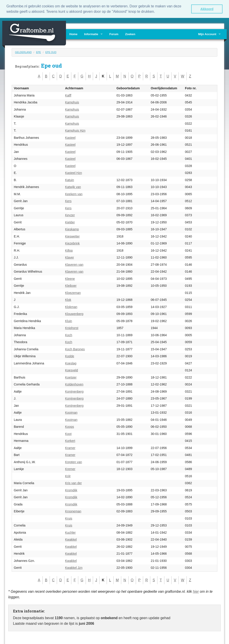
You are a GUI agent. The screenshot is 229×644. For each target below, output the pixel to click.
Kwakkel (71, 539)
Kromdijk (71, 490)
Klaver (70, 257)
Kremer (70, 469)
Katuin (70, 180)
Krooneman (73, 511)
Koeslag (71, 363)
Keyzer (70, 215)
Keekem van (74, 194)
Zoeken (130, 34)
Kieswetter (72, 236)
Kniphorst (72, 328)
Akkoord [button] (207, 9)
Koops (70, 426)
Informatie (91, 34)
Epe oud (51, 52)
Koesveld (72, 370)
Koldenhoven (74, 384)
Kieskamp (72, 229)
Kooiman (71, 412)
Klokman (71, 307)
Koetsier (71, 377)
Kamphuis (72, 102)
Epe (38, 52)
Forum (114, 34)
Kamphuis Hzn (75, 130)
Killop (69, 250)
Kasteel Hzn (73, 173)
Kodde (70, 356)
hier (196, 591)
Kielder (70, 222)
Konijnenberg (74, 391)
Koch (69, 335)
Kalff (68, 95)
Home (73, 34)
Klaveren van (74, 264)
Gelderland (23, 52)
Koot (68, 434)
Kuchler (70, 532)
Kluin (69, 321)
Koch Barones (75, 349)
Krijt (68, 476)
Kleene (70, 278)
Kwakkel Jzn (74, 567)
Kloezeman (73, 293)
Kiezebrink (72, 243)
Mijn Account (207, 34)
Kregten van (74, 462)
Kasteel (70, 137)
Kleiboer (71, 285)
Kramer (70, 448)
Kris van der (73, 483)
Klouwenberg (74, 314)
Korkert (70, 441)
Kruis (69, 518)
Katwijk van (73, 187)
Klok (68, 300)
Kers (68, 201)
